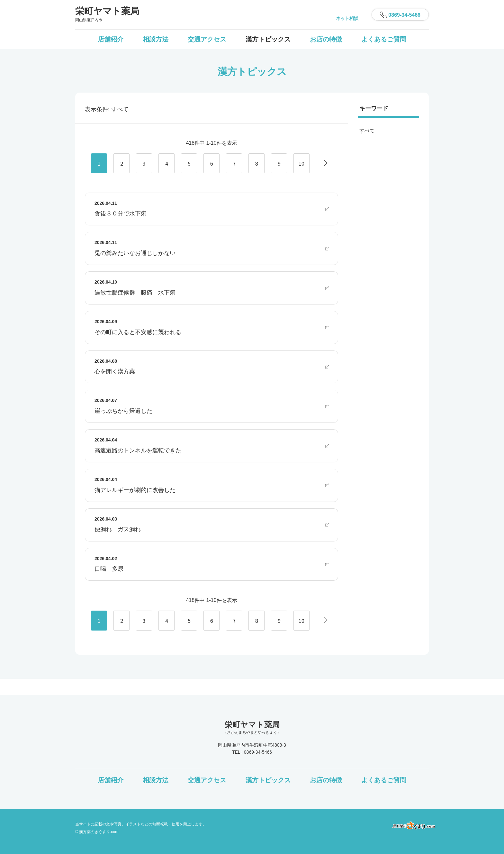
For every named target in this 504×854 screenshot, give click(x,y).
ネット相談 (347, 18)
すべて (367, 131)
